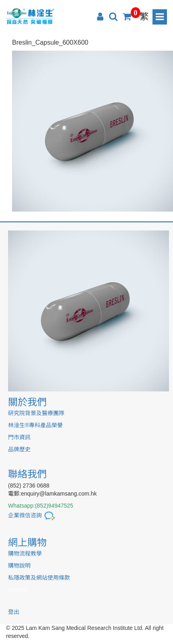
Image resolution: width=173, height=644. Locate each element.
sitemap (18, 590)
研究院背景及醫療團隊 (36, 413)
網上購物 (27, 542)
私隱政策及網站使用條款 (39, 578)
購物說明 (19, 566)
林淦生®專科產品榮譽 (35, 425)
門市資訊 (19, 437)
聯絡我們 (27, 474)
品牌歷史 (19, 449)
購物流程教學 (25, 553)
